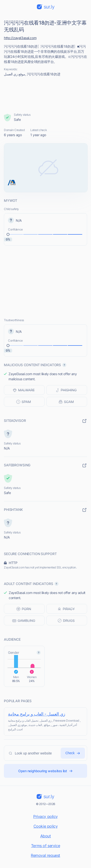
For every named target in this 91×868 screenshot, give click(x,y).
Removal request (45, 855)
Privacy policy (45, 816)
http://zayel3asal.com (20, 38)
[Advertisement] (46, 95)
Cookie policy (46, 826)
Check (73, 753)
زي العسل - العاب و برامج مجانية (37, 714)
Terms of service (45, 846)
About (46, 836)
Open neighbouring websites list (45, 771)
